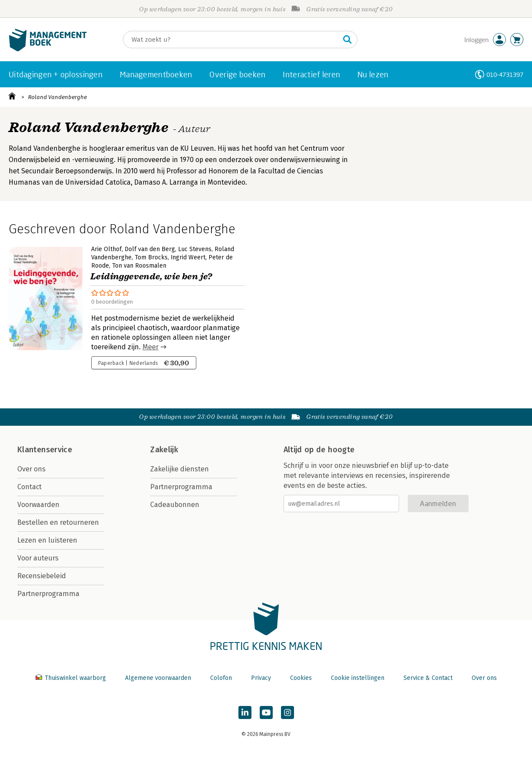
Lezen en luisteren (47, 540)
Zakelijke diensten (180, 469)
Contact (30, 487)
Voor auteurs (38, 558)
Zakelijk (164, 450)
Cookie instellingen (358, 678)
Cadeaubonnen (175, 505)
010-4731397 (505, 75)
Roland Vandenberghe (58, 97)
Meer (150, 347)
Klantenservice (45, 450)
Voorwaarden (38, 505)
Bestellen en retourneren (58, 522)
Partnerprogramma (48, 594)
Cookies (301, 678)
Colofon (221, 678)
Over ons (31, 469)
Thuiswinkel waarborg (72, 678)
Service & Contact (428, 678)
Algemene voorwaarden (158, 678)
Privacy (261, 678)
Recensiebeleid (42, 576)
